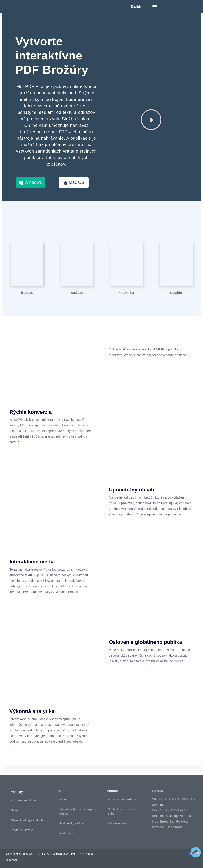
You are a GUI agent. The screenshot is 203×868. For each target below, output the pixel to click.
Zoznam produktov (23, 800)
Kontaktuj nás (117, 823)
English (136, 6)
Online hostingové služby (28, 820)
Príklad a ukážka (22, 830)
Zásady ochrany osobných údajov (77, 811)
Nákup (15, 810)
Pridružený (67, 833)
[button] (155, 6)
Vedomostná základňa (123, 799)
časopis (27, 293)
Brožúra (77, 293)
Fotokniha (126, 293)
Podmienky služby (72, 823)
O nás (63, 799)
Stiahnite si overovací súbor (122, 811)
